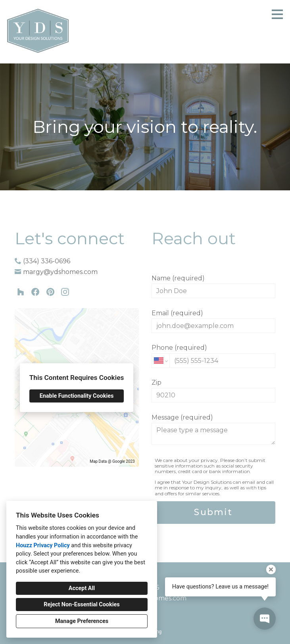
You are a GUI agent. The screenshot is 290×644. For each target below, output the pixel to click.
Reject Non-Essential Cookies (82, 605)
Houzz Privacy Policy (43, 545)
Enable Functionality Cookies (77, 396)
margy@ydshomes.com (60, 272)
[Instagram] (65, 292)
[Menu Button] (277, 14)
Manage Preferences (82, 621)
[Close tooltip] (271, 569)
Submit (213, 512)
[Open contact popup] (265, 619)
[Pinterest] (50, 292)
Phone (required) (214, 356)
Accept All (82, 588)
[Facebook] (36, 292)
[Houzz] (21, 292)
